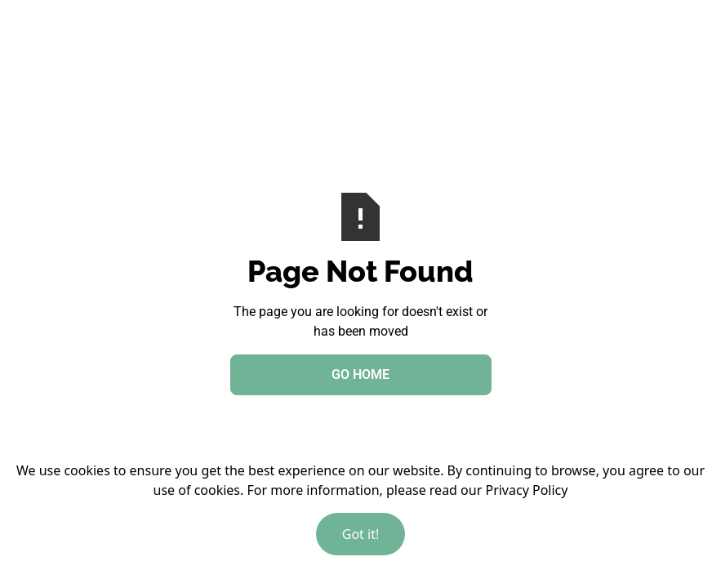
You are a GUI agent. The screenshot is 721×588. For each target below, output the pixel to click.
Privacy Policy (526, 490)
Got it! (360, 534)
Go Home (360, 374)
